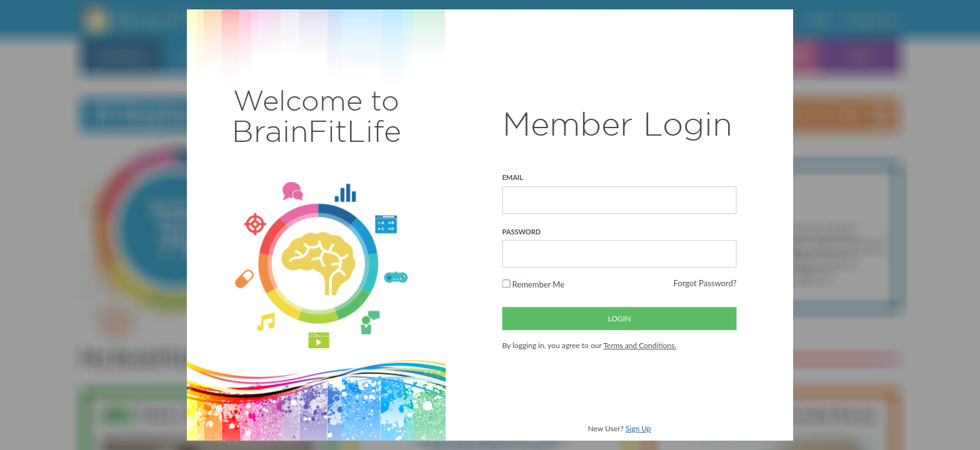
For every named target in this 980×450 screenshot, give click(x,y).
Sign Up (638, 428)
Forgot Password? (705, 284)
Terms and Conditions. (640, 346)
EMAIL (513, 177)
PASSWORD (522, 232)
